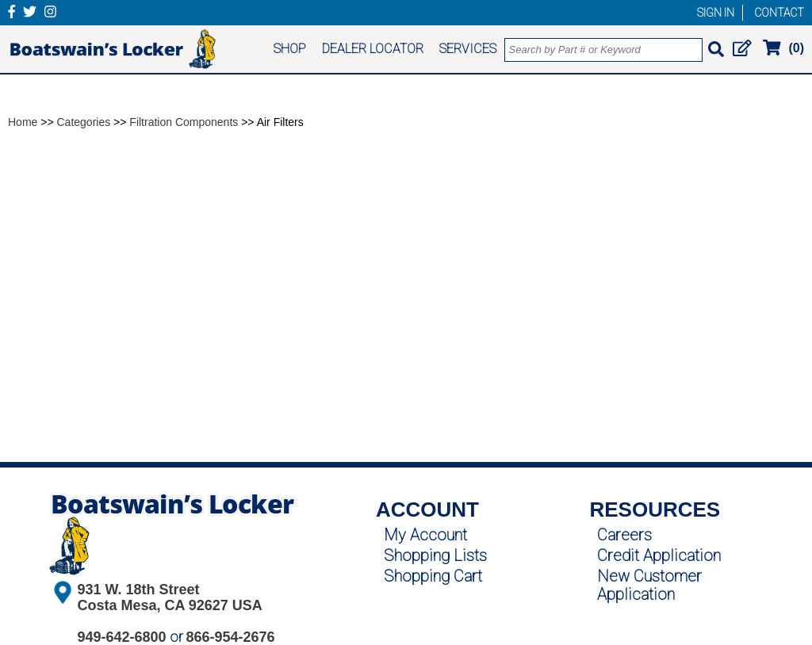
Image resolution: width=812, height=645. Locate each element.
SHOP (290, 49)
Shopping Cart (433, 576)
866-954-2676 (231, 637)
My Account (425, 535)
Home (23, 122)
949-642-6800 (121, 637)
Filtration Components (184, 122)
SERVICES (468, 49)
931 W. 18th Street (138, 590)
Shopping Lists (435, 555)
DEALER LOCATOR (373, 49)
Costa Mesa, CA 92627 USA (169, 605)
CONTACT (779, 13)
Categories (84, 122)
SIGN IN (716, 13)
